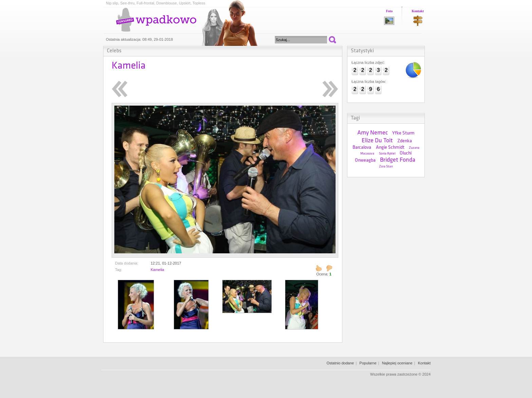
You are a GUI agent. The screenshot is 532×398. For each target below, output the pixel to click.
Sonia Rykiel (387, 154)
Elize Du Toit (377, 141)
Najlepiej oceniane (397, 363)
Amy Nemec (373, 133)
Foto (389, 11)
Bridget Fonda (398, 160)
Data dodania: (127, 263)
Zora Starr (386, 167)
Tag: (119, 270)
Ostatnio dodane (340, 363)
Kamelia (157, 270)
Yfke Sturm (403, 133)
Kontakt (418, 11)
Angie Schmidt (390, 148)
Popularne (368, 363)
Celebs (114, 51)
